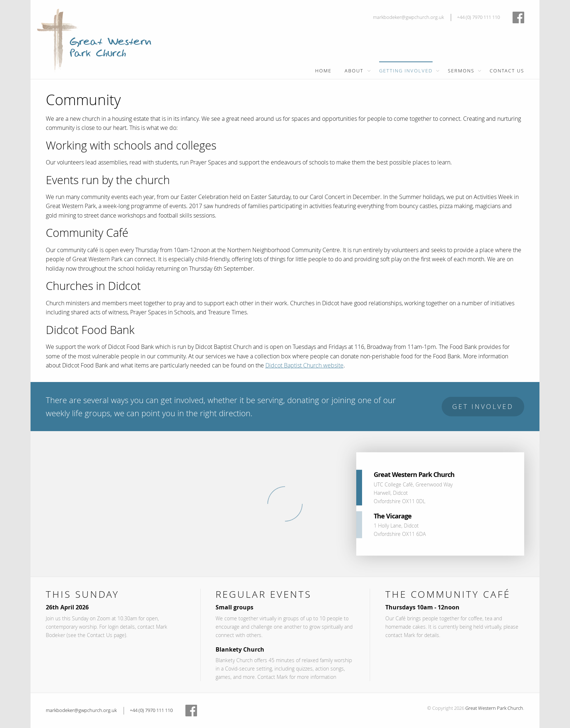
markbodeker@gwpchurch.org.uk (408, 17)
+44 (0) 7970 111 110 (478, 17)
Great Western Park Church (494, 708)
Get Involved (483, 407)
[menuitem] (323, 70)
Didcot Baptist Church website (304, 365)
